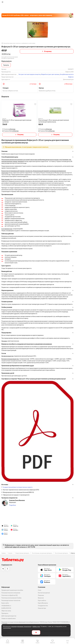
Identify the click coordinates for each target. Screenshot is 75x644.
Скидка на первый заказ (9, 618)
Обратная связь (6, 611)
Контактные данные (44, 593)
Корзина (38, 643)
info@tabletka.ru (6, 606)
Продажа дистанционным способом (12, 590)
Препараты (5, 613)
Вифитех (71, 77)
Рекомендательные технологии (11, 600)
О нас (40, 590)
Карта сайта (5, 603)
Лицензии (41, 595)
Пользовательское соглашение (11, 593)
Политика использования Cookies (11, 598)
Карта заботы (42, 600)
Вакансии (41, 598)
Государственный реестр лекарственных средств (18, 487)
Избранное (53, 643)
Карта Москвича (43, 603)
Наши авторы (42, 608)
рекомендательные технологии (21, 626)
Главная (8, 643)
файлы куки (36, 626)
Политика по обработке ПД (9, 595)
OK (36, 633)
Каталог (23, 643)
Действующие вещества (9, 616)
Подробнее (13, 505)
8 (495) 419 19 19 (6, 608)
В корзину (48, 51)
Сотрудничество (43, 606)
